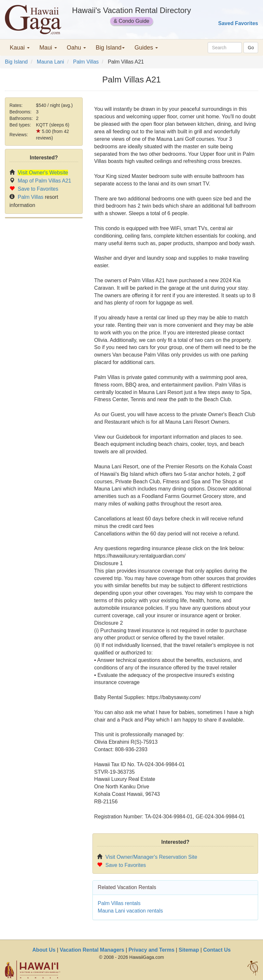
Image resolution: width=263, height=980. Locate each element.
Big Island (16, 62)
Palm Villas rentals (119, 903)
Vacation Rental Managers (92, 950)
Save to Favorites (38, 189)
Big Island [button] (110, 48)
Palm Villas (86, 62)
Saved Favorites (238, 23)
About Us (44, 950)
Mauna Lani (50, 62)
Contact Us (217, 950)
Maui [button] (48, 48)
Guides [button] (146, 48)
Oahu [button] (76, 48)
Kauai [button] (20, 48)
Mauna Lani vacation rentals (130, 911)
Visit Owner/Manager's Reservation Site (151, 857)
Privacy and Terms (152, 950)
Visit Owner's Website (43, 173)
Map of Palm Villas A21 (44, 181)
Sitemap (189, 950)
